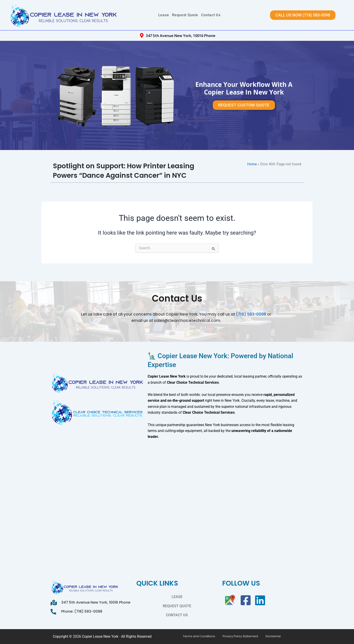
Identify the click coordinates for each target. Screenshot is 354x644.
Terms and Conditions (197, 637)
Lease (164, 15)
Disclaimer (263, 637)
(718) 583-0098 (251, 311)
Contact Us (211, 15)
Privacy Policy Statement (234, 637)
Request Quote (185, 15)
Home (252, 164)
